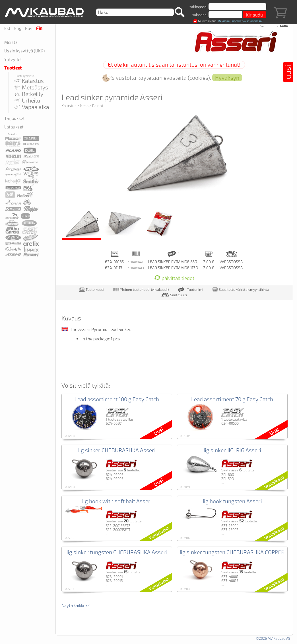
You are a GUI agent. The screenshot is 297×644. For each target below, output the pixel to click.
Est (7, 28)
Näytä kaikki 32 (76, 605)
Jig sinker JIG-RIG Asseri (232, 450)
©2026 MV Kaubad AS (273, 638)
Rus (29, 28)
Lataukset (14, 127)
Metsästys (30, 87)
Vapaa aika (31, 107)
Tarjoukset (15, 118)
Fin (39, 28)
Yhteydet (13, 59)
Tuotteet (13, 68)
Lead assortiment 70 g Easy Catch (232, 399)
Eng (18, 28)
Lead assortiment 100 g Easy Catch (117, 399)
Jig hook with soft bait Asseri (117, 501)
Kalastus (28, 81)
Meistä (11, 42)
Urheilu (26, 100)
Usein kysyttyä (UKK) (24, 51)
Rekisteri (224, 21)
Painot (98, 106)
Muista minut (205, 21)
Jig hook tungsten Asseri (232, 501)
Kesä (84, 106)
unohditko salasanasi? (247, 21)
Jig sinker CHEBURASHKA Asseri (117, 450)
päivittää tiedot (174, 278)
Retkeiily (28, 94)
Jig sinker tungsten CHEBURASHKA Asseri (117, 552)
